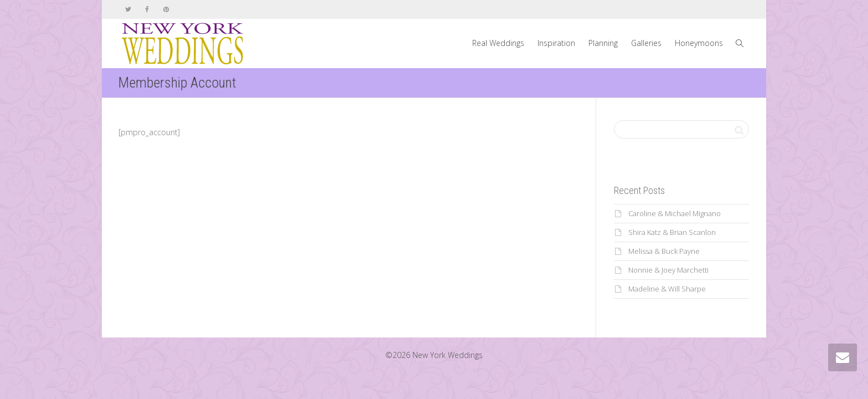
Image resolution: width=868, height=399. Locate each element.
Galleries (646, 43)
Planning (603, 43)
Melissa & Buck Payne (664, 251)
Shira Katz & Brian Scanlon (672, 232)
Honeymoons (699, 43)
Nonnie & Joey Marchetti (668, 270)
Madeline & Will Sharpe (667, 289)
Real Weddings (498, 43)
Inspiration (556, 43)
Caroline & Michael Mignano (675, 213)
